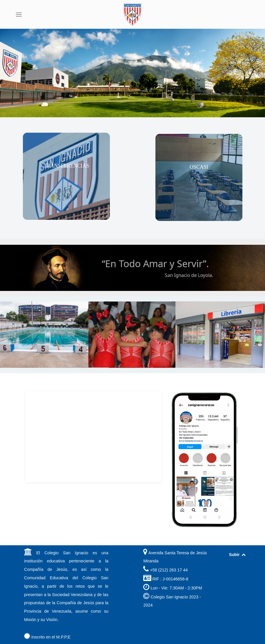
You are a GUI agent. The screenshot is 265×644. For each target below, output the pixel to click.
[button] (19, 15)
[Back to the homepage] (132, 15)
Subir (238, 555)
